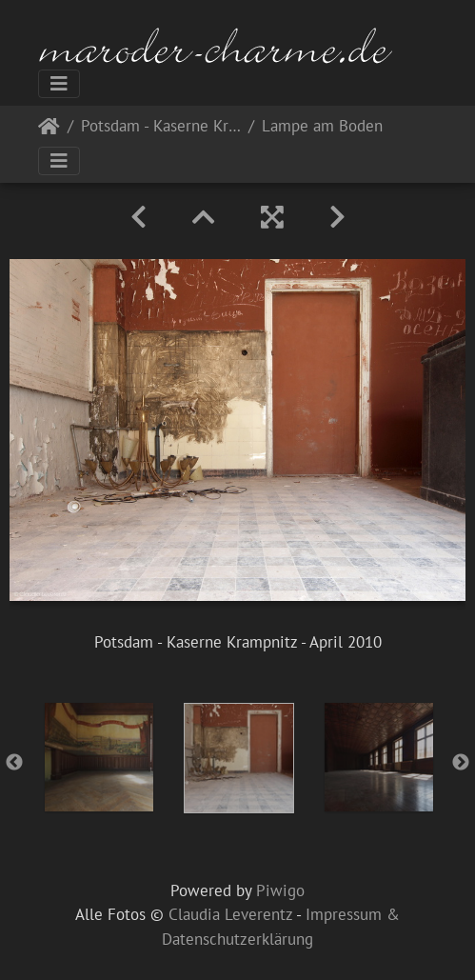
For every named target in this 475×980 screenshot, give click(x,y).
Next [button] (461, 763)
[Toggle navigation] (59, 84)
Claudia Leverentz (230, 914)
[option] (99, 757)
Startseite (49, 130)
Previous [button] (14, 763)
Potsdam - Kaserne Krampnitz (161, 127)
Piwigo (280, 890)
